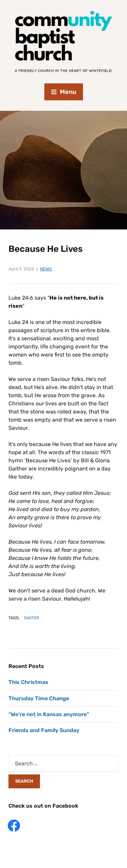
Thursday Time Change (39, 698)
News (46, 269)
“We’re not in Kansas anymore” (49, 714)
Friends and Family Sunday (44, 730)
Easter (31, 618)
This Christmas (28, 682)
